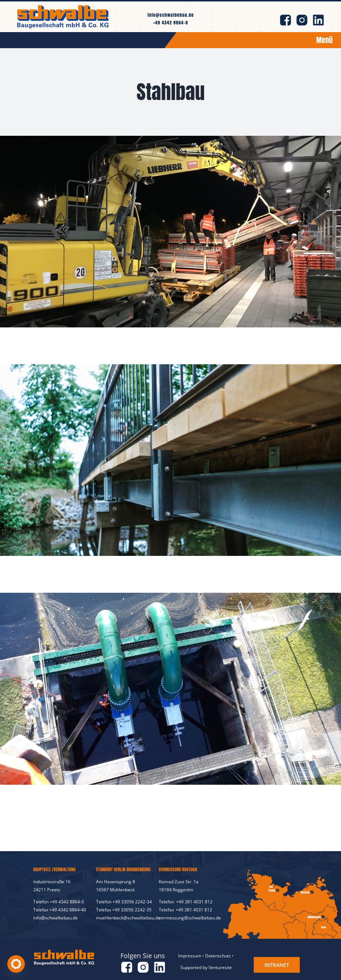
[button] (16, 964)
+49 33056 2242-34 (132, 902)
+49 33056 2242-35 (132, 910)
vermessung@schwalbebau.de (190, 918)
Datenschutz (218, 956)
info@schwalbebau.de (171, 15)
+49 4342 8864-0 (171, 23)
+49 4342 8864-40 (68, 910)
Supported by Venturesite (206, 967)
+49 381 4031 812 (194, 902)
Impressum (190, 956)
